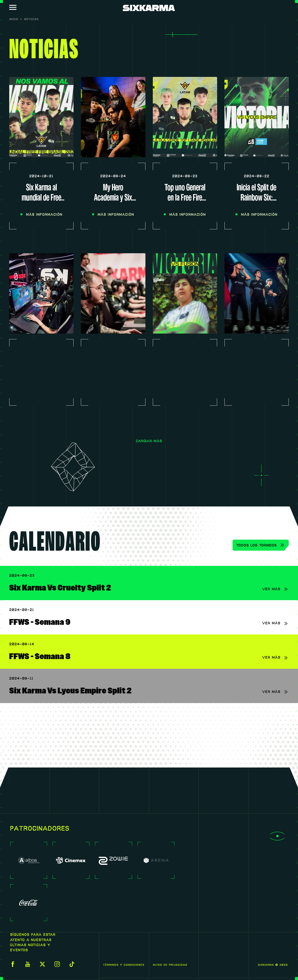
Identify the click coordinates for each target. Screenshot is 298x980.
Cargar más (149, 441)
